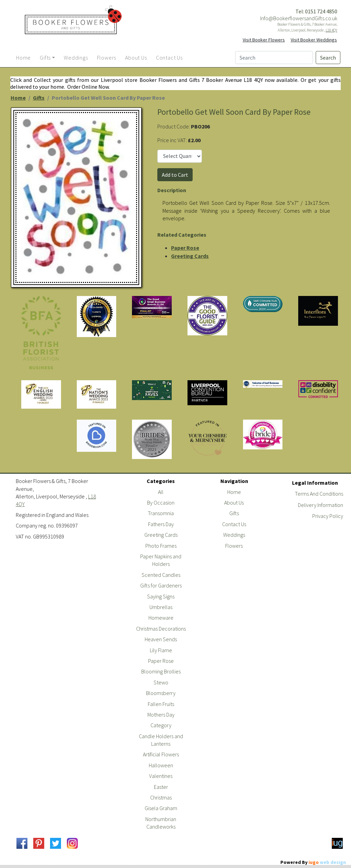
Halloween (161, 765)
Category (161, 725)
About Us (234, 503)
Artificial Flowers (161, 754)
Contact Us (234, 524)
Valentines (161, 776)
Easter (161, 787)
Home (18, 98)
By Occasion (161, 503)
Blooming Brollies (161, 671)
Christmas (161, 797)
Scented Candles (161, 575)
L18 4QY (331, 30)
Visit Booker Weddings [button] (314, 40)
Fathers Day (161, 524)
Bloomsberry (161, 693)
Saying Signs (161, 596)
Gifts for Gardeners (161, 585)
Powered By (313, 862)
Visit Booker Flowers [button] (264, 40)
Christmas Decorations (161, 629)
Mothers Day (161, 715)
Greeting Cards (190, 256)
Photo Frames (161, 546)
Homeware (161, 618)
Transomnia (161, 513)
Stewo (161, 682)
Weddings (234, 535)
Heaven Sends (161, 639)
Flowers (234, 546)
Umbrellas (161, 607)
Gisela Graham (161, 808)
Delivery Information (320, 505)
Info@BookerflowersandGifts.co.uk (299, 18)
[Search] (274, 58)
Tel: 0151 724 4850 (316, 11)
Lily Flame (161, 650)
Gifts (39, 98)
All (161, 492)
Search (328, 58)
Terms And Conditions (319, 494)
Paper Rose (185, 248)
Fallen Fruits (161, 704)
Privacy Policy (328, 516)
